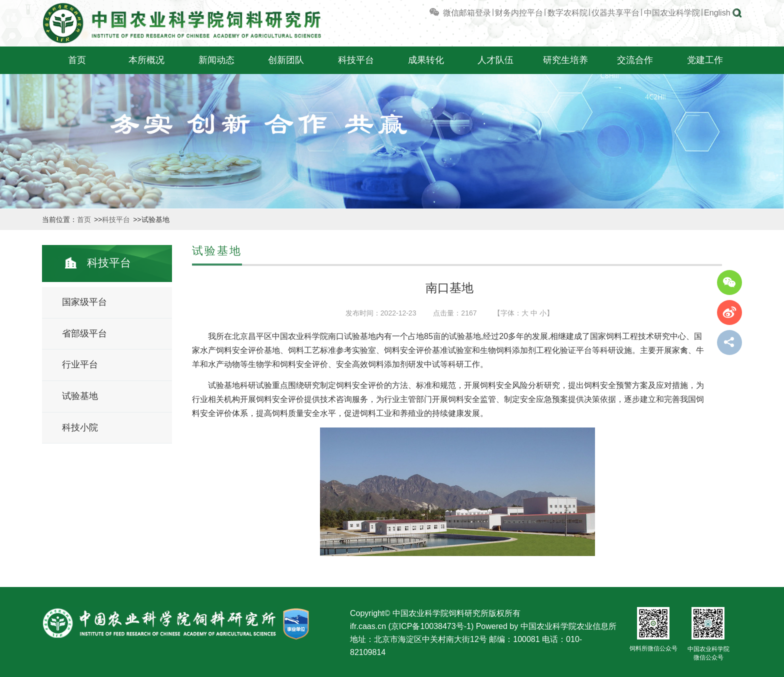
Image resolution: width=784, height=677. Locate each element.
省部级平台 (84, 333)
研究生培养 (565, 60)
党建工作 (705, 60)
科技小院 (80, 427)
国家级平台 (84, 302)
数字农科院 (567, 13)
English (717, 13)
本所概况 (146, 60)
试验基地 (80, 396)
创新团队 (286, 60)
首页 (77, 60)
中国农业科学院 (672, 13)
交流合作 (635, 60)
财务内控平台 (519, 13)
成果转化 (426, 60)
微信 (443, 13)
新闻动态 (216, 60)
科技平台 (356, 60)
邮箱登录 (475, 13)
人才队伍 (495, 60)
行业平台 (80, 364)
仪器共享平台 (615, 13)
